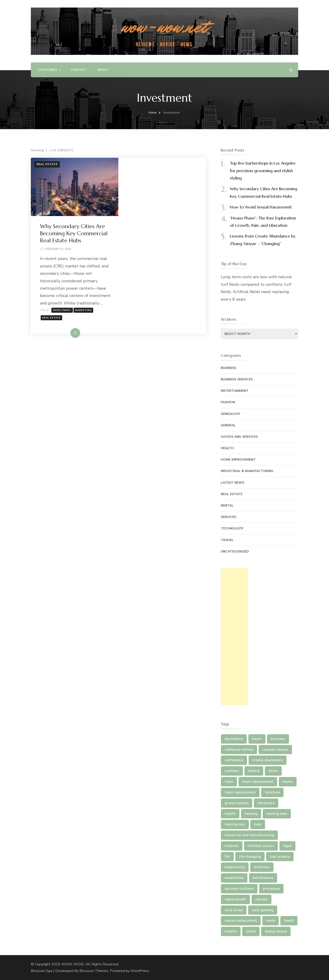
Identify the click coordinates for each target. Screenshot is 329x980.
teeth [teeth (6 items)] (289, 921)
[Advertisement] (234, 637)
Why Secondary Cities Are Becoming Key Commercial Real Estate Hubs (161, 175)
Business (228, 368)
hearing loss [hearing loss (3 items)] (235, 824)
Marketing (171, 259)
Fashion (228, 402)
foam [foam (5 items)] (229, 782)
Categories (48, 70)
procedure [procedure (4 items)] (271, 889)
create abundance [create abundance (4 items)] (268, 760)
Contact (79, 70)
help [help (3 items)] (258, 824)
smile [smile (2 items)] (271, 921)
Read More (155, 282)
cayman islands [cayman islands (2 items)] (275, 750)
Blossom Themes (94, 971)
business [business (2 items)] (278, 739)
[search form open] (291, 70)
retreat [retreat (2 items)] (261, 899)
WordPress (140, 971)
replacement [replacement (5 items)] (235, 899)
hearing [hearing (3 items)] (251, 814)
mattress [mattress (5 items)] (262, 867)
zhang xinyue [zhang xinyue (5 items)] (276, 931)
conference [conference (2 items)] (234, 760)
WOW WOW (73, 964)
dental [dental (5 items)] (254, 771)
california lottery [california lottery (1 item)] (239, 750)
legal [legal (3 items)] (287, 846)
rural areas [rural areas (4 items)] (234, 910)
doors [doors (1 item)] (273, 771)
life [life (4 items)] (227, 857)
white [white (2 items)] (251, 931)
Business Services (237, 379)
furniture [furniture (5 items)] (272, 792)
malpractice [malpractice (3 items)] (235, 867)
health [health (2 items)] (230, 814)
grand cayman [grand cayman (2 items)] (237, 803)
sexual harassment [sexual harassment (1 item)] (241, 921)
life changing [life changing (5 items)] (250, 857)
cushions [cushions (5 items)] (232, 771)
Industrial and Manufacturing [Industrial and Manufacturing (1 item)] (249, 835)
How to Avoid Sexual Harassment (261, 207)
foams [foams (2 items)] (288, 782)
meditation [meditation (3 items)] (234, 878)
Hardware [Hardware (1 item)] (266, 803)
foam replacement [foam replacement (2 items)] (240, 792)
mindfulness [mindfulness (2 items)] (263, 878)
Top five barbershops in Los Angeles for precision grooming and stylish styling (263, 171)
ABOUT (103, 70)
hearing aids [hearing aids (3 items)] (277, 814)
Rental (227, 506)
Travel (227, 540)
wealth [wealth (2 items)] (231, 931)
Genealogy (230, 414)
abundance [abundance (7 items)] (234, 739)
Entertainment (235, 391)
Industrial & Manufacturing (247, 471)
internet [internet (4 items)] (232, 846)
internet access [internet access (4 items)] (261, 846)
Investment (150, 259)
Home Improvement (238, 460)
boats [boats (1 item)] (257, 739)
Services (228, 517)
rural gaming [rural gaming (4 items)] (263, 910)
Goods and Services (239, 437)
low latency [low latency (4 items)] (280, 857)
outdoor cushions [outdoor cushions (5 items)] (239, 889)
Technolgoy (232, 528)
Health (227, 448)
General (228, 425)
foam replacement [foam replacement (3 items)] (258, 782)
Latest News (232, 483)
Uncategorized (235, 551)
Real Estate (47, 164)
